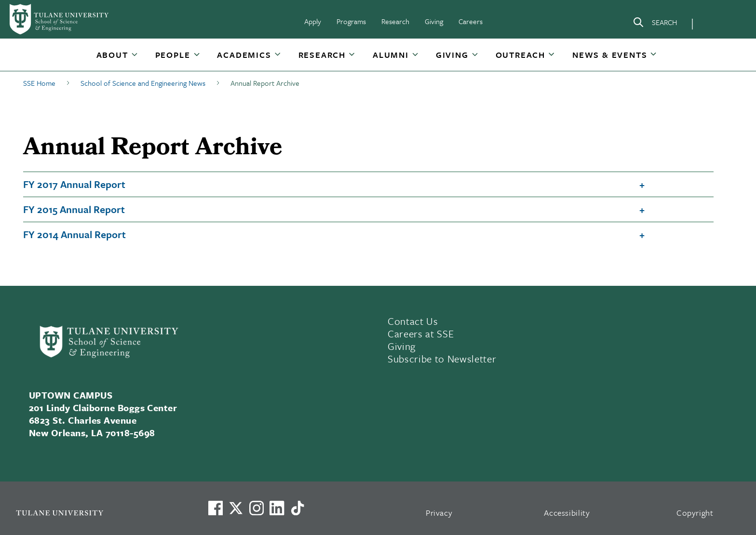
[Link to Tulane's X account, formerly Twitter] (236, 508)
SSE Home (39, 83)
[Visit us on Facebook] (216, 508)
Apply (313, 21)
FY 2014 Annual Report (74, 234)
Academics (244, 55)
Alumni (391, 55)
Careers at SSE (421, 334)
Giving (434, 21)
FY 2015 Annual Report (74, 209)
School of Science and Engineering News (143, 83)
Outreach (520, 55)
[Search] (655, 24)
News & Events (610, 55)
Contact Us (413, 321)
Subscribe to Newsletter (442, 359)
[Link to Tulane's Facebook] (256, 508)
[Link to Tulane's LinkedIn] (277, 508)
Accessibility (567, 513)
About (112, 55)
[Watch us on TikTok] (297, 508)
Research (395, 21)
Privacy (439, 513)
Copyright (695, 513)
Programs (351, 21)
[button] (113, 55)
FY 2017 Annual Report (74, 184)
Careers (471, 21)
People (173, 55)
